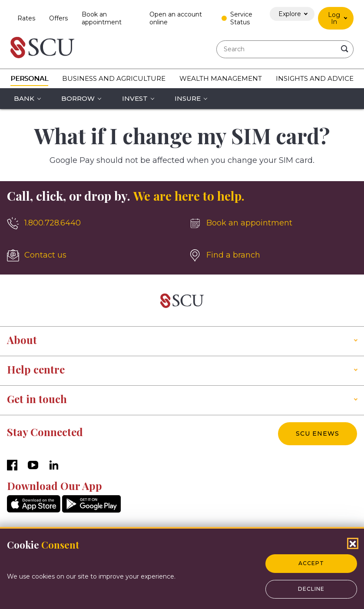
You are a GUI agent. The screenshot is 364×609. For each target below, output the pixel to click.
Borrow (78, 98)
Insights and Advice (315, 78)
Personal (29, 78)
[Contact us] (91, 255)
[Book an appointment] (273, 223)
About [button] (22, 340)
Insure (188, 98)
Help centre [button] (36, 369)
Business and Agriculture (114, 78)
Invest (135, 98)
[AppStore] (34, 510)
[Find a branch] (273, 255)
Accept (311, 563)
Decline (311, 589)
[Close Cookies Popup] (353, 543)
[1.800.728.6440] (91, 223)
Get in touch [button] (37, 399)
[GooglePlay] (91, 510)
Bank (24, 98)
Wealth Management (221, 78)
